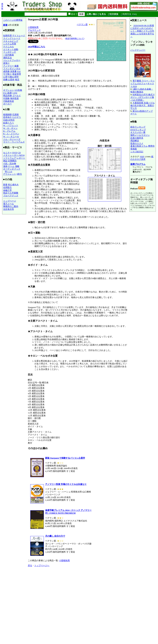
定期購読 (12, 161)
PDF (142, 157)
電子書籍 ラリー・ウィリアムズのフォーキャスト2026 (143, 83)
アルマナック (34, 30)
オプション (9, 90)
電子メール (9, 204)
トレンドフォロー (12, 60)
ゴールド (17, 96)
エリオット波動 (11, 49)
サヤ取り (7, 74)
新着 (5, 25)
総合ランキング (138, 127)
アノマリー (9, 66)
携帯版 (2, 6)
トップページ (10, 201)
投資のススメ (137, 143)
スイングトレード (12, 38)
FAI (19, 71)
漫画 (5, 166)
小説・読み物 (10, 163)
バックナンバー (138, 50)
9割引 (19, 174)
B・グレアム (9, 131)
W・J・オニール (11, 136)
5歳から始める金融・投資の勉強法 (142, 90)
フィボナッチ (10, 52)
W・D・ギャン (10, 128)
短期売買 (7, 36)
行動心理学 (13, 77)
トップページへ (42, 565)
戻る (30, 565)
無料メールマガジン (140, 135)
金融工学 (7, 190)
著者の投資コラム (139, 146)
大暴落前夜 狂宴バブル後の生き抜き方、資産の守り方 (143, 106)
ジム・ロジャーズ (12, 139)
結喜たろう (9, 123)
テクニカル (9, 47)
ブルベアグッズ (11, 196)
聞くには (9, 171)
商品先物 (7, 96)
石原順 (15, 115)
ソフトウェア (10, 158)
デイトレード (19, 36)
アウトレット (10, 174)
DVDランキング (138, 130)
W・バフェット (11, 125)
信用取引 (7, 187)
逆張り (6, 63)
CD (19, 153)
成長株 (6, 71)
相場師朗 (7, 115)
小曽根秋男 (33, 27)
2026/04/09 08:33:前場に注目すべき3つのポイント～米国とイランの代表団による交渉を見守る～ (142, 31)
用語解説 (135, 141)
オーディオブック (12, 169)
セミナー (7, 153)
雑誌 (5, 161)
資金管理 (17, 74)
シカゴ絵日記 (137, 152)
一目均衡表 (9, 55)
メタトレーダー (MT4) (14, 155)
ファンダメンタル (12, 69)
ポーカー (7, 104)
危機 (5, 80)
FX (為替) (8, 93)
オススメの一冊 (138, 132)
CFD (15, 93)
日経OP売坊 (9, 120)
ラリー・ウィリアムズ (14, 142)
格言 (17, 80)
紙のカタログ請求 (142, 158)
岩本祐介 (7, 117)
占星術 (11, 80)
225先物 (18, 90)
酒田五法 (7, 58)
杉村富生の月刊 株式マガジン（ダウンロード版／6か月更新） (143, 97)
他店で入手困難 (11, 193)
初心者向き (13, 185)
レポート (21, 158)
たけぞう (17, 117)
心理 (5, 77)
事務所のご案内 (11, 206)
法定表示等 (9, 209)
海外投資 (14, 98)
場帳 (17, 166)
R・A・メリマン (11, 134)
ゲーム (11, 166)
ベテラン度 (82, 24)
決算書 (13, 71)
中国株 (6, 98)
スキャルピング (11, 41)
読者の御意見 (137, 138)
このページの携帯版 (13, 20)
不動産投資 (9, 101)
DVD (15, 153)
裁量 (17, 66)
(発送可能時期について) (75, 38)
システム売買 (10, 44)
